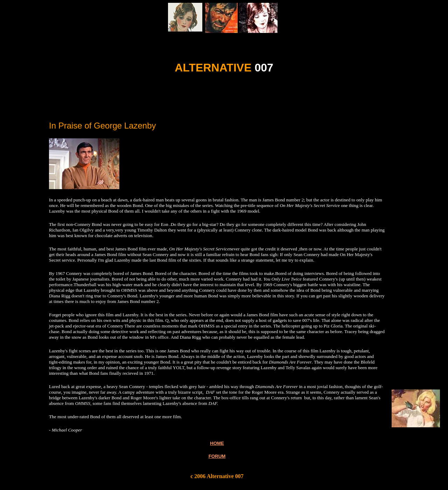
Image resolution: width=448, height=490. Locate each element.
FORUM (217, 456)
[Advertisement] (130, 104)
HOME (217, 443)
